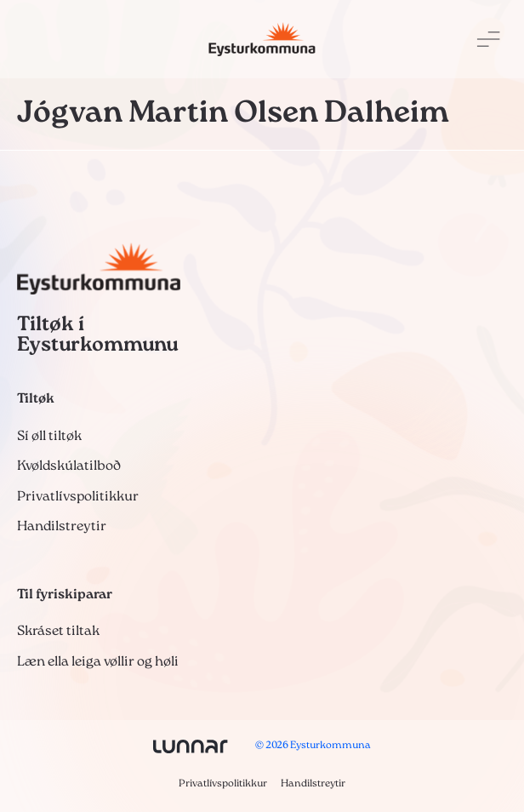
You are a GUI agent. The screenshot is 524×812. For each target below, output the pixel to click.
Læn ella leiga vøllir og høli (98, 662)
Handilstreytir (62, 527)
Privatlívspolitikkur (78, 497)
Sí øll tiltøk (49, 437)
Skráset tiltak (58, 632)
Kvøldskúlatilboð (69, 466)
